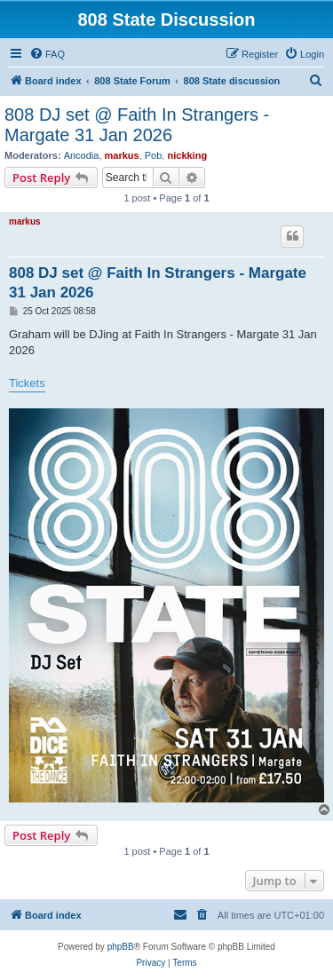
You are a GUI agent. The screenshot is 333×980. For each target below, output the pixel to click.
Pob (154, 155)
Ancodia (82, 155)
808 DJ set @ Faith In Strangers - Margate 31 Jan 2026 (137, 125)
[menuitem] (47, 54)
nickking (187, 155)
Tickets (27, 383)
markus (122, 155)
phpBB (121, 947)
